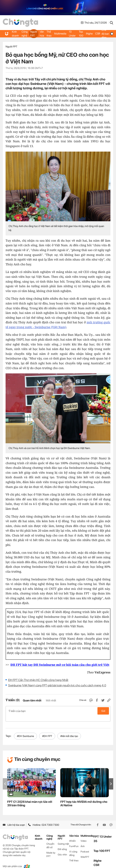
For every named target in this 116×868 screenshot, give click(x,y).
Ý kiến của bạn (58, 711)
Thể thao (48, 34)
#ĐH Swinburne (25, 730)
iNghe (89, 34)
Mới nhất (51, 700)
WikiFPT (85, 851)
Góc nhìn (62, 849)
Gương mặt (63, 838)
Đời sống (62, 843)
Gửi (103, 711)
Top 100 (81, 34)
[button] (111, 778)
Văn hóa (41, 34)
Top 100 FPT (102, 845)
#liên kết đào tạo (69, 730)
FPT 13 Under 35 (72, 34)
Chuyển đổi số (50, 840)
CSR (97, 34)
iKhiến (72, 835)
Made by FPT (51, 849)
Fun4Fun (74, 840)
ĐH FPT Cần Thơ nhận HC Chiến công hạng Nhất (38, 680)
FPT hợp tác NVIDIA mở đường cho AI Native (84, 798)
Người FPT (33, 34)
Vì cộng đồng (73, 847)
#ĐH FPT (47, 730)
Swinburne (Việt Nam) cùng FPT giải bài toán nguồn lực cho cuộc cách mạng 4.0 (57, 685)
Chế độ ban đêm (107, 34)
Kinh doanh (15, 34)
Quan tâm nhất (32, 700)
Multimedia (59, 34)
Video (84, 835)
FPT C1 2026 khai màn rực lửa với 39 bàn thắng (30, 798)
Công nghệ (24, 34)
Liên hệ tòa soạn (14, 819)
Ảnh (83, 840)
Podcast (85, 846)
